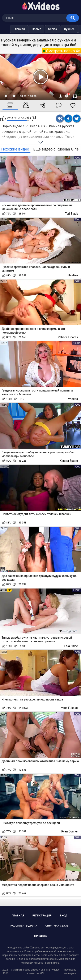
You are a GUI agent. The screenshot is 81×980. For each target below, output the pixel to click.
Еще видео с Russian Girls (56, 149)
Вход (63, 915)
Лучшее (61, 29)
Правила (41, 936)
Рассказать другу (24, 926)
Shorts (44, 29)
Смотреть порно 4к (63, 51)
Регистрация (42, 915)
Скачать (60, 96)
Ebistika (73, 275)
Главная (11, 29)
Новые (28, 29)
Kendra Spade (69, 461)
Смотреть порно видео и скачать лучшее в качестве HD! (35, 972)
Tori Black (71, 214)
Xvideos (73, 399)
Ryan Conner (70, 831)
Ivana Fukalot (69, 708)
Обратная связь (57, 926)
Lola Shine (71, 646)
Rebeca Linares (68, 337)
